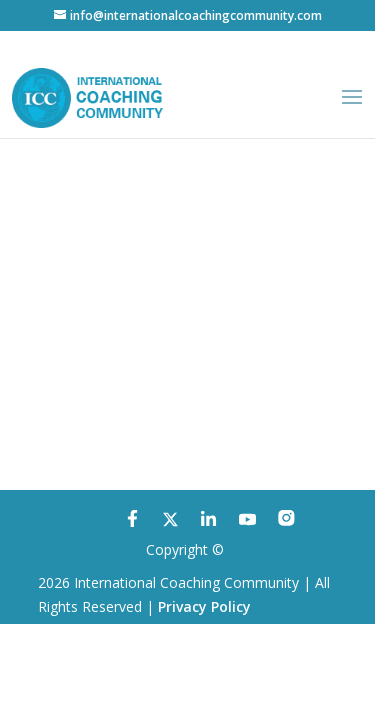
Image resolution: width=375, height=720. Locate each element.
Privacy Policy (204, 606)
